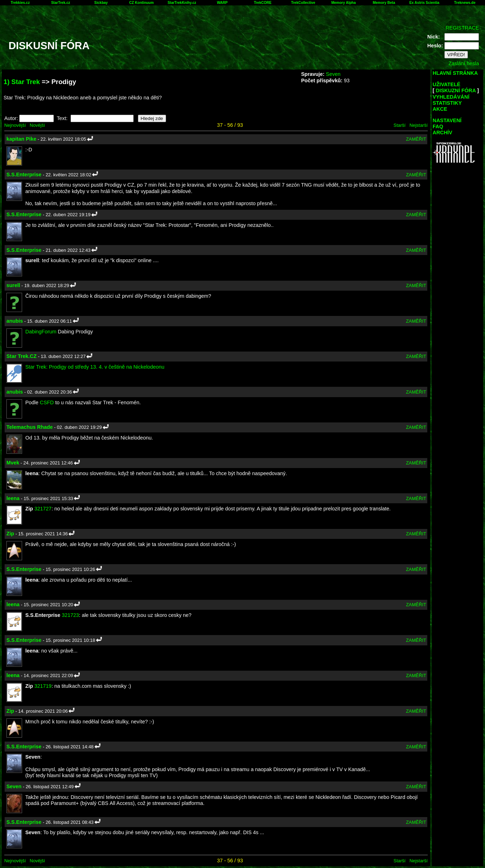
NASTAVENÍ (447, 120)
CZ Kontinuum (141, 3)
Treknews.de (465, 3)
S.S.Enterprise (24, 175)
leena (13, 498)
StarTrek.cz (60, 3)
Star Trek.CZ (22, 356)
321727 (43, 509)
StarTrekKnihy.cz (182, 3)
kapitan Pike (21, 139)
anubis (15, 321)
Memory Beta (384, 3)
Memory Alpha (344, 3)
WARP (222, 3)
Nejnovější (15, 125)
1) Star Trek (22, 82)
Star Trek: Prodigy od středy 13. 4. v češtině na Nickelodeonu (95, 367)
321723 (70, 615)
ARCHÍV (442, 132)
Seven (333, 74)
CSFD (47, 402)
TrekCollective (303, 3)
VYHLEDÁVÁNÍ (451, 97)
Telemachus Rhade (30, 427)
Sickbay (101, 3)
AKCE (440, 109)
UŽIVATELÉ (447, 84)
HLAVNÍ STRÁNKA (455, 73)
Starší (399, 125)
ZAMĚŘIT (416, 139)
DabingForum (41, 332)
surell (13, 285)
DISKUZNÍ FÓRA (456, 90)
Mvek (13, 463)
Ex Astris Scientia (424, 3)
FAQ (438, 126)
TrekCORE (262, 3)
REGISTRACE (462, 28)
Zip (10, 534)
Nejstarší (419, 125)
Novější (37, 125)
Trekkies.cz (20, 3)
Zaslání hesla (464, 63)
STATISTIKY (447, 103)
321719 (43, 686)
